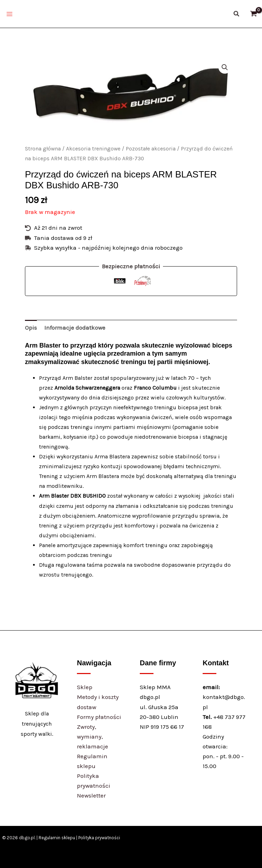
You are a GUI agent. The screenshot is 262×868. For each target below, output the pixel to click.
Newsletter (91, 795)
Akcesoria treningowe (93, 149)
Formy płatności (99, 717)
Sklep (85, 687)
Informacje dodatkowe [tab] (75, 328)
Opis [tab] (31, 328)
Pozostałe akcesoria (151, 149)
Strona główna (43, 149)
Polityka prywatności (99, 838)
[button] (237, 14)
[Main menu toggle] (9, 14)
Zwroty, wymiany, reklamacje (93, 736)
